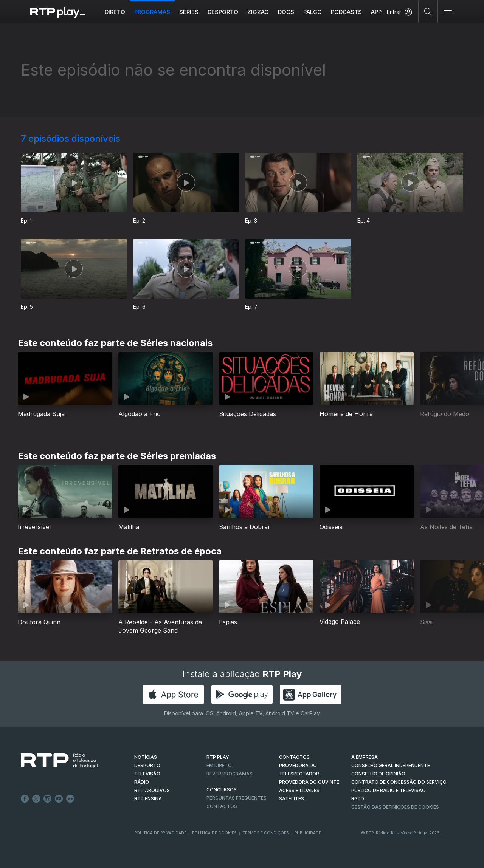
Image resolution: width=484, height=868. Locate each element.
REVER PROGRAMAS (230, 774)
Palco (313, 12)
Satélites (292, 799)
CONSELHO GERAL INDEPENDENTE (391, 765)
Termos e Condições (266, 833)
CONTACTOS (294, 757)
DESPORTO (147, 765)
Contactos (222, 806)
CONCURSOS (222, 790)
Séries (189, 12)
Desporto (223, 12)
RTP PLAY (218, 757)
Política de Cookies (214, 833)
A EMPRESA (365, 757)
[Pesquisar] (428, 11)
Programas (152, 12)
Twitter (36, 799)
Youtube (59, 799)
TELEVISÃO (147, 774)
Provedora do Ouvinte (309, 782)
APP (376, 12)
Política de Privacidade (160, 833)
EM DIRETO (219, 765)
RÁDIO (142, 782)
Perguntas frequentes (237, 798)
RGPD (358, 799)
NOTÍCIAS (146, 757)
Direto (115, 12)
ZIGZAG (258, 12)
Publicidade (308, 833)
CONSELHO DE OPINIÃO (378, 774)
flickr (70, 799)
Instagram (48, 799)
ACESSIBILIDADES (299, 790)
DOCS (286, 12)
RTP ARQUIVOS (152, 790)
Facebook (25, 799)
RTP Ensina (148, 799)
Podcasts (346, 12)
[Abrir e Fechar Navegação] (448, 12)
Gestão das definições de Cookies (395, 807)
